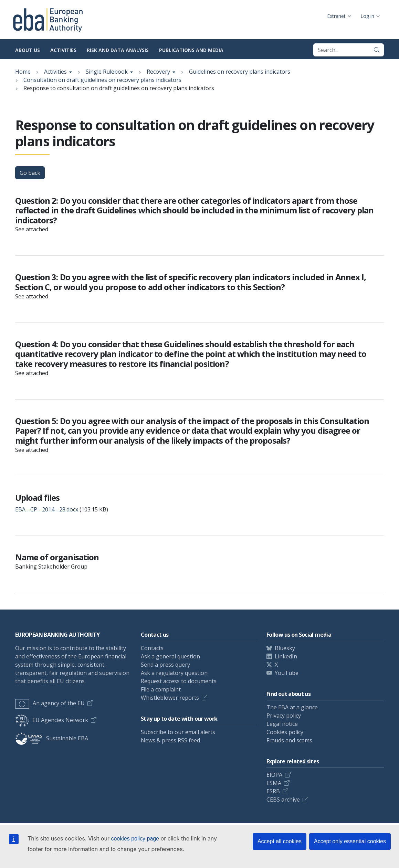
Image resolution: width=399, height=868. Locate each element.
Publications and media (191, 50)
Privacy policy (284, 716)
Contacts (152, 648)
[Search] (377, 50)
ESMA (274, 783)
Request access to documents (179, 681)
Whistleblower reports (170, 698)
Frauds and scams (289, 740)
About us (28, 50)
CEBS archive (283, 800)
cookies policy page (135, 839)
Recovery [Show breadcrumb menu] (158, 72)
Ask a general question (170, 656)
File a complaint (161, 689)
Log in (367, 16)
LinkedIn (286, 656)
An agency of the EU (50, 703)
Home (23, 72)
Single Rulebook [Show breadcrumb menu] (107, 72)
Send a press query (165, 665)
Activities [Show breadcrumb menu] (55, 72)
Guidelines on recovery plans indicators (240, 72)
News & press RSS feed (170, 740)
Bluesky (285, 648)
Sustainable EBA (52, 738)
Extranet (336, 16)
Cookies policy (285, 732)
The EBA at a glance (292, 707)
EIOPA (274, 775)
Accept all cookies (280, 841)
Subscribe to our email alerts (178, 732)
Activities (63, 50)
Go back (30, 173)
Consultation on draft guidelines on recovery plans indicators (102, 80)
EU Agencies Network (52, 720)
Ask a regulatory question (174, 673)
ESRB (273, 791)
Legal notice (282, 724)
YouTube (287, 673)
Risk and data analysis (118, 50)
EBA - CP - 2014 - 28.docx (47, 509)
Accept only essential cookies (350, 841)
